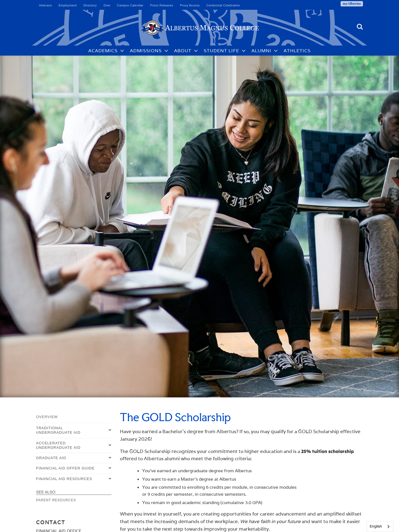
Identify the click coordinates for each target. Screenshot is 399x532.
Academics (103, 51)
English (376, 526)
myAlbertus (352, 3)
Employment (68, 5)
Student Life (221, 51)
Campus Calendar (130, 5)
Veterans (45, 5)
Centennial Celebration (223, 5)
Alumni (261, 51)
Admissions (146, 51)
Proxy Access (190, 5)
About (183, 51)
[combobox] (380, 527)
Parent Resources (56, 500)
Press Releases (162, 5)
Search (360, 27)
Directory (90, 5)
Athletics (297, 51)
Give (107, 5)
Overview (47, 417)
